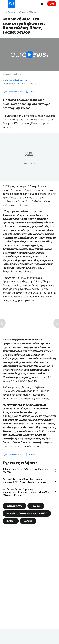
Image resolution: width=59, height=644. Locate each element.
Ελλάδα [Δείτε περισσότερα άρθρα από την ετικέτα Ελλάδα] (28, 521)
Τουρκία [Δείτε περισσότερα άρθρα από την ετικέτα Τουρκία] (36, 506)
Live (52, 4)
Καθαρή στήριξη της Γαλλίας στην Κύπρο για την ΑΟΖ (25, 470)
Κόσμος (22, 12)
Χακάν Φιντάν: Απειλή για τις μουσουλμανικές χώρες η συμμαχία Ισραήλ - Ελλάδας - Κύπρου (26, 492)
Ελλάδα (32, 12)
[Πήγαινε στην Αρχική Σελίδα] (11, 4)
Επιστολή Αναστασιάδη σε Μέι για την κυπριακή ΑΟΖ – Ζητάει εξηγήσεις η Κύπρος (25, 481)
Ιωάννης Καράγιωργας (17, 80)
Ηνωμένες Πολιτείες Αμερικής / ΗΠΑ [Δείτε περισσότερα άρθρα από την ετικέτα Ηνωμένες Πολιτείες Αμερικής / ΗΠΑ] (27, 513)
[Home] (3, 12)
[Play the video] (29, 55)
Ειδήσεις (12, 12)
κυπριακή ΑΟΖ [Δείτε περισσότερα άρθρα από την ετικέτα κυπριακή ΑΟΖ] (14, 506)
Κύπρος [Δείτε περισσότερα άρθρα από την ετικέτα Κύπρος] (11, 521)
